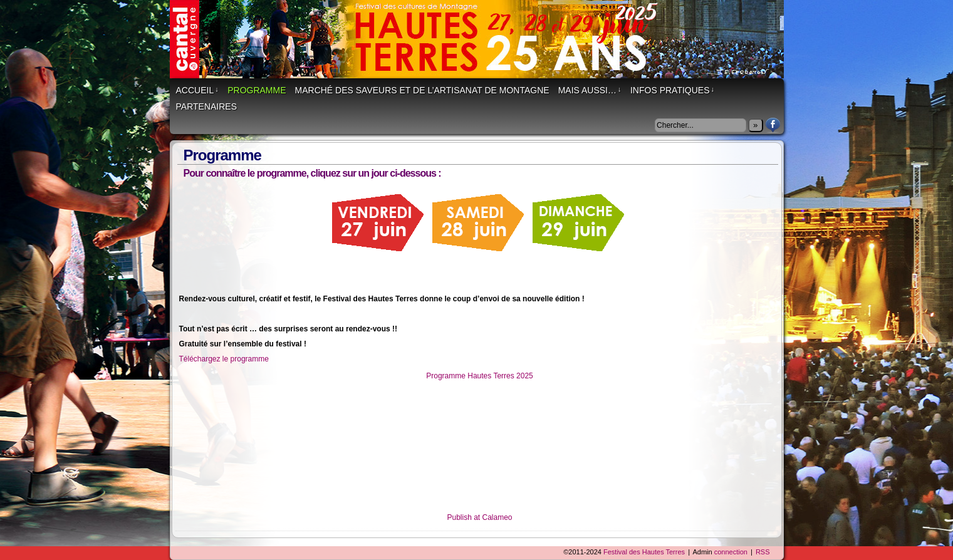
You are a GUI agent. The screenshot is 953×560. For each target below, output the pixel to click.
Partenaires (207, 106)
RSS (763, 552)
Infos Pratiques (672, 90)
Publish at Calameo (479, 517)
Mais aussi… (590, 90)
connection (731, 552)
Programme (257, 90)
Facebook (773, 125)
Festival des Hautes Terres (483, 45)
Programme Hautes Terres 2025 (480, 376)
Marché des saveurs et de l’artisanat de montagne (422, 90)
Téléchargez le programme (224, 359)
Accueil (197, 90)
